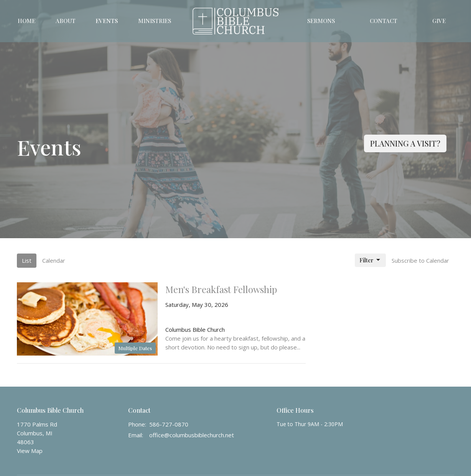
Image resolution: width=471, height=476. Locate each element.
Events (107, 21)
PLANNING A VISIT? (405, 143)
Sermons (321, 21)
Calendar (54, 260)
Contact (384, 21)
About (66, 21)
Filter (370, 260)
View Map (30, 451)
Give (439, 21)
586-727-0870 (169, 424)
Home (26, 21)
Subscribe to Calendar (420, 260)
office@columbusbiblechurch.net (192, 435)
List (27, 260)
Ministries (155, 21)
